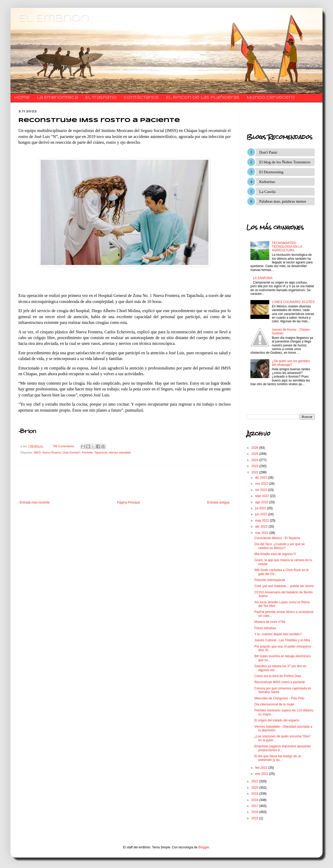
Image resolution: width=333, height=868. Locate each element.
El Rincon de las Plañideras (203, 98)
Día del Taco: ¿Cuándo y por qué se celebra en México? (280, 546)
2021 (255, 781)
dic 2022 (262, 478)
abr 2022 (262, 527)
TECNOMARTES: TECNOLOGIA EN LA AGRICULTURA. (287, 247)
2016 (255, 812)
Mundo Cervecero (271, 98)
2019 (255, 794)
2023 (255, 466)
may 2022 (262, 521)
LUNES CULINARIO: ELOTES (293, 302)
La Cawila (267, 192)
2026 (255, 448)
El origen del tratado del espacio (277, 720)
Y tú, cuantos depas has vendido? (278, 634)
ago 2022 (262, 502)
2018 (255, 800)
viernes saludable (120, 452)
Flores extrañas (265, 628)
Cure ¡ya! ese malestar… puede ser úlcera (284, 586)
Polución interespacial (270, 580)
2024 (255, 460)
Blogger (204, 847)
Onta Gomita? (71, 452)
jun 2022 (262, 514)
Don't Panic (268, 152)
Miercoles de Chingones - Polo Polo (279, 698)
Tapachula (101, 452)
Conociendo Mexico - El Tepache (277, 538)
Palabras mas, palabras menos (283, 201)
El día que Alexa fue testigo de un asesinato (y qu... (278, 758)
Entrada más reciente (35, 502)
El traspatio (101, 98)
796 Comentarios (63, 446)
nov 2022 (262, 484)
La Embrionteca (57, 98)
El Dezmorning (271, 172)
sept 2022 (262, 496)
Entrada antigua (218, 502)
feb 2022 (262, 768)
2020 (255, 788)
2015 (255, 818)
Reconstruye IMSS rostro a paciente (280, 682)
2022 (255, 472)
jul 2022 (261, 508)
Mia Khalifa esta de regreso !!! (275, 554)
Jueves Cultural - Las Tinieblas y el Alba (282, 640)
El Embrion (54, 18)
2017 (255, 806)
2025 (255, 454)
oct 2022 (262, 490)
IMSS (37, 452)
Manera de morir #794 (270, 622)
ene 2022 (262, 774)
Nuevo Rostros (52, 452)
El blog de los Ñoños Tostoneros (285, 162)
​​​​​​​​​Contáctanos (141, 98)
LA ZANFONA (263, 278)
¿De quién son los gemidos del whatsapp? (291, 363)
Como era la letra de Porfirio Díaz (278, 676)
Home (22, 98)
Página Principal (128, 502)
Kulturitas (267, 182)
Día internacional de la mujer (274, 704)
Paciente (87, 452)
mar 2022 (262, 533)
